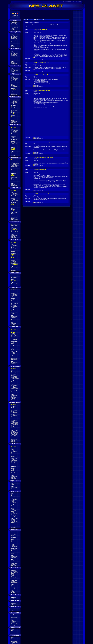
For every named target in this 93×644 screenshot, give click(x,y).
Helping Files (14, 516)
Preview (13, 150)
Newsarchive (14, 24)
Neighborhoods (15, 427)
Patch (13, 383)
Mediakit (13, 400)
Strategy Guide (15, 434)
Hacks (13, 472)
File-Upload (14, 633)
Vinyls (13, 507)
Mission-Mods (15, 578)
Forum (13, 28)
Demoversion (14, 542)
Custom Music (15, 265)
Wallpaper (14, 122)
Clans (13, 501)
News (13, 35)
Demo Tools (14, 473)
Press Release (15, 497)
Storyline (13, 293)
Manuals (13, 108)
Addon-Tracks (15, 572)
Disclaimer (14, 640)
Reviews (13, 117)
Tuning (13, 214)
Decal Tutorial (15, 436)
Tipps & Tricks (15, 582)
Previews (13, 622)
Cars (12, 42)
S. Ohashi (14, 364)
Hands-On (14, 90)
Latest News (14, 23)
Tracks (13, 180)
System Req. (14, 39)
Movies (13, 153)
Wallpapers (14, 359)
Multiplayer (14, 561)
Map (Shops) (14, 462)
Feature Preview (15, 232)
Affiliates (13, 631)
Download (14, 550)
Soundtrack (14, 43)
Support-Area (14, 417)
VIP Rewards (14, 144)
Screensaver (14, 617)
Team (12, 639)
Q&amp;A (14, 503)
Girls (12, 453)
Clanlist (13, 29)
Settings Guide (15, 263)
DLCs (13, 114)
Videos (13, 46)
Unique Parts (14, 464)
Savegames (14, 385)
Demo (13, 103)
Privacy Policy (15, 642)
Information (14, 420)
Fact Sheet (14, 498)
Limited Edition (15, 165)
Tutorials (13, 523)
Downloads (14, 416)
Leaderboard (14, 225)
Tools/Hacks (14, 312)
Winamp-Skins (15, 389)
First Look (14, 262)
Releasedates (14, 336)
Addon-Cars (14, 551)
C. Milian (13, 324)
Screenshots (14, 63)
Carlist (13, 343)
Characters (14, 454)
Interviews (14, 534)
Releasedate (14, 37)
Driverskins (14, 546)
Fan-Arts (13, 399)
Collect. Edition (15, 379)
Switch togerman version (15, 16)
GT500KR (14, 305)
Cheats (13, 145)
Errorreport (14, 641)
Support (13, 354)
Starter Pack (14, 231)
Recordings (14, 339)
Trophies (13, 85)
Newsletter (14, 26)
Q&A (12, 296)
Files (12, 107)
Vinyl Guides (14, 435)
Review (13, 170)
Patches (13, 137)
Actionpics (14, 588)
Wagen (13, 255)
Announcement (15, 36)
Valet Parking (14, 219)
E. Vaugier (14, 374)
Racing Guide (14, 432)
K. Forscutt (14, 363)
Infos (12, 450)
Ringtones (14, 320)
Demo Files (14, 388)
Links (13, 632)
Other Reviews (15, 200)
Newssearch (14, 25)
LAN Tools (14, 510)
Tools (13, 471)
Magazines (14, 463)
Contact (13, 643)
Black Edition (14, 422)
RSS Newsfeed (15, 27)
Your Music (14, 565)
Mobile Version (15, 424)
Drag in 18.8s (14, 522)
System (13, 421)
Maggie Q (14, 323)
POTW (13, 638)
